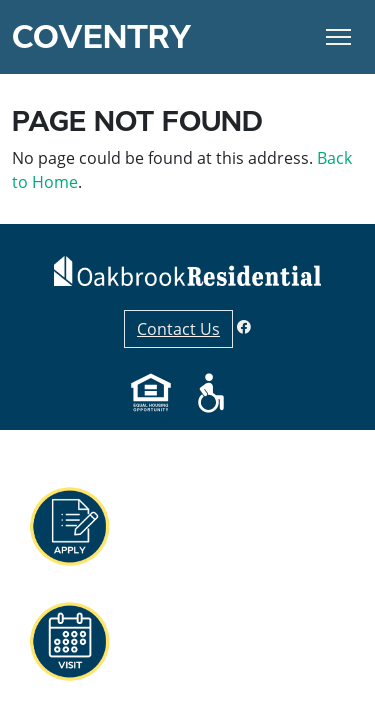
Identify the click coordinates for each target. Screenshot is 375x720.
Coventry (102, 37)
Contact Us (178, 329)
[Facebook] (244, 326)
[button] (69, 527)
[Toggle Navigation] (338, 37)
